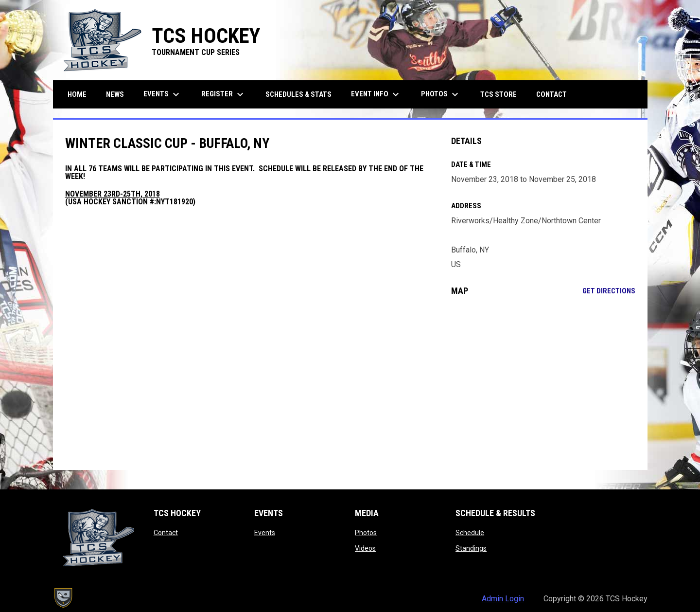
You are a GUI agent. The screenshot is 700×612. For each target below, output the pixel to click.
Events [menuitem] (163, 94)
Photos (366, 533)
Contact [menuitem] (551, 94)
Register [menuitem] (224, 94)
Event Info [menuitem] (376, 94)
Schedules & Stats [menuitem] (298, 94)
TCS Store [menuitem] (502, 94)
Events (265, 533)
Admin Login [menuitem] (503, 599)
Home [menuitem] (77, 94)
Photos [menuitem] (441, 94)
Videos (365, 548)
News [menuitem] (115, 94)
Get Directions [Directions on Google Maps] (609, 291)
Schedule (470, 533)
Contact (166, 533)
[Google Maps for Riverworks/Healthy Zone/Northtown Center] (543, 383)
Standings (471, 548)
